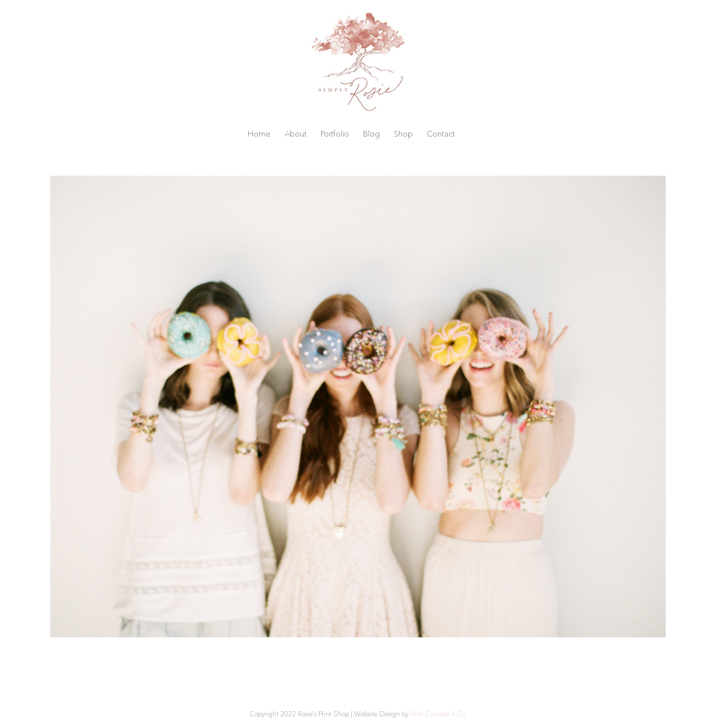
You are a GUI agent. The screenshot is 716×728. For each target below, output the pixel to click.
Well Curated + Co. (439, 714)
